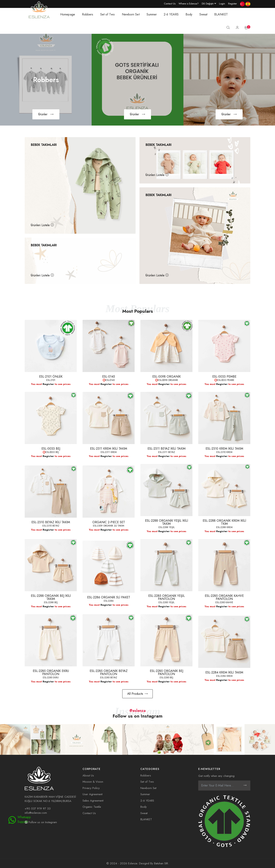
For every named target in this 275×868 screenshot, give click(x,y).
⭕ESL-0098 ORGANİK (167, 380)
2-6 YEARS (171, 14)
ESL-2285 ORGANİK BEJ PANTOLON (167, 672)
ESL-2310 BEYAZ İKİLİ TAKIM (51, 522)
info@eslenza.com (36, 813)
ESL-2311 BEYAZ (167, 452)
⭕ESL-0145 (109, 380)
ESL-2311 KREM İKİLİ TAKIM (109, 449)
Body (189, 14)
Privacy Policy (91, 788)
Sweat (203, 14)
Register (48, 384)
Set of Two (108, 14)
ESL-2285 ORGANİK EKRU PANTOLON (51, 672)
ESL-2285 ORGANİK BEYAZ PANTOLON (109, 672)
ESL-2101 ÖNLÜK (51, 377)
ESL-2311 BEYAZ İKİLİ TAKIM (167, 449)
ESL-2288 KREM (224, 527)
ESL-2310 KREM (224, 452)
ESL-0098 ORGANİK (167, 377)
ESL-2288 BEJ (51, 602)
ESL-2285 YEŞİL (166, 602)
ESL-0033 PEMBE (224, 377)
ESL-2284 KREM (224, 676)
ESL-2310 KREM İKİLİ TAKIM (224, 449)
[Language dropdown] (209, 3)
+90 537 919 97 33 (38, 809)
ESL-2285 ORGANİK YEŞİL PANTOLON (167, 597)
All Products (137, 694)
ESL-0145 (109, 377)
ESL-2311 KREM (109, 452)
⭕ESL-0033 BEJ (51, 452)
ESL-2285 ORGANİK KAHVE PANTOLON (224, 597)
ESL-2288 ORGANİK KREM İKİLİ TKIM (224, 522)
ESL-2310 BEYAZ (51, 526)
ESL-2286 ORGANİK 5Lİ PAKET (109, 597)
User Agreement (92, 794)
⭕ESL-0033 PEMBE (224, 380)
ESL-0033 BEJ (51, 449)
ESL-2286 (109, 601)
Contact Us (89, 813)
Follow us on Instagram (41, 822)
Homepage (68, 14)
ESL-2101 (51, 380)
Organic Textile (92, 807)
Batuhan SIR (161, 863)
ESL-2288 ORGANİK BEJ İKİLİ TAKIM (51, 597)
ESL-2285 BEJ (166, 678)
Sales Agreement (93, 801)
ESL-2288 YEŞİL (167, 527)
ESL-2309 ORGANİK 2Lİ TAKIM (109, 526)
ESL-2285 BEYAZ (109, 678)
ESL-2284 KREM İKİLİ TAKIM (224, 672)
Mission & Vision (93, 782)
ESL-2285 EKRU (51, 678)
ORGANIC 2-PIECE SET (109, 522)
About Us (88, 775)
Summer (152, 14)
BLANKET (221, 14)
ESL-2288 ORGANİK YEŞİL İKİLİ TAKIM (167, 522)
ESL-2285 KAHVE (224, 602)
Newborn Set (131, 14)
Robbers (88, 14)
